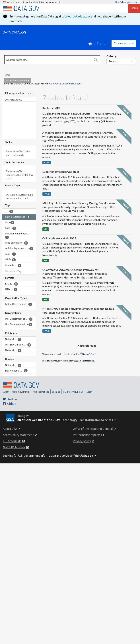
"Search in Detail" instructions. (66, 83)
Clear (31, 93)
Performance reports (87, 435)
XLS (46, 229)
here (92, 361)
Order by (111, 56)
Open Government (21, 392)
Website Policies (41, 392)
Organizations (124, 43)
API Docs (91, 354)
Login (89, 392)
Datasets (103, 44)
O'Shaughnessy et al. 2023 (59, 238)
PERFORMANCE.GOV (73, 392)
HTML (47, 162)
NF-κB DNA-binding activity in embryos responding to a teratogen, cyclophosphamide (78, 311)
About (6, 392)
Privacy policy (82, 441)
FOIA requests (12, 441)
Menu (134, 8)
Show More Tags (14, 271)
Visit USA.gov (84, 456)
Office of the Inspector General (93, 429)
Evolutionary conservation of (61, 172)
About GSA (10, 429)
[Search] (96, 60)
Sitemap (56, 392)
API (81, 354)
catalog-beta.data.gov (76, 16)
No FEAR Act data (14, 447)
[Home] (21, 8)
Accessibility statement (18, 435)
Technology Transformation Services (87, 420)
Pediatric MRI (51, 108)
